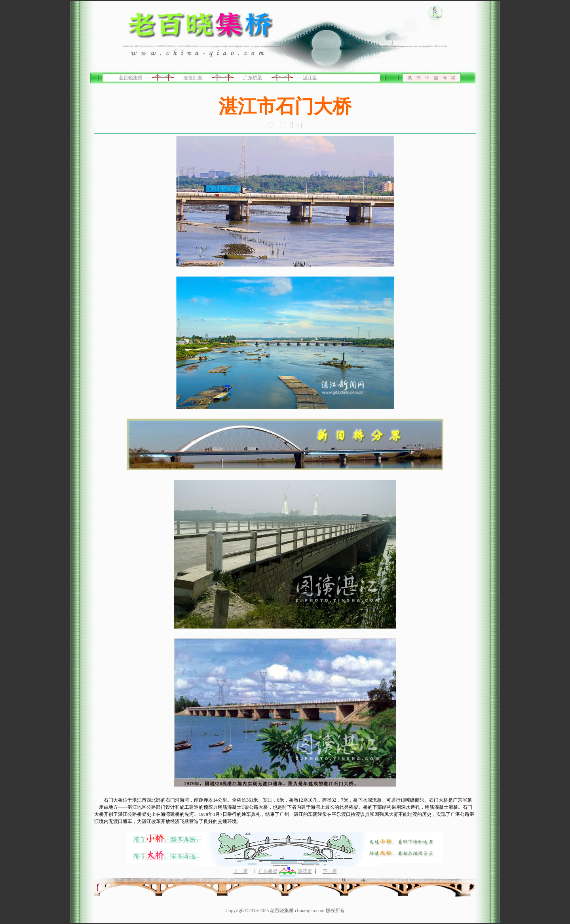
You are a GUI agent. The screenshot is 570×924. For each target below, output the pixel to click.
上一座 (241, 871)
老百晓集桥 (131, 78)
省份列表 (193, 78)
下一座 (330, 871)
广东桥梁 (253, 78)
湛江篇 (310, 78)
